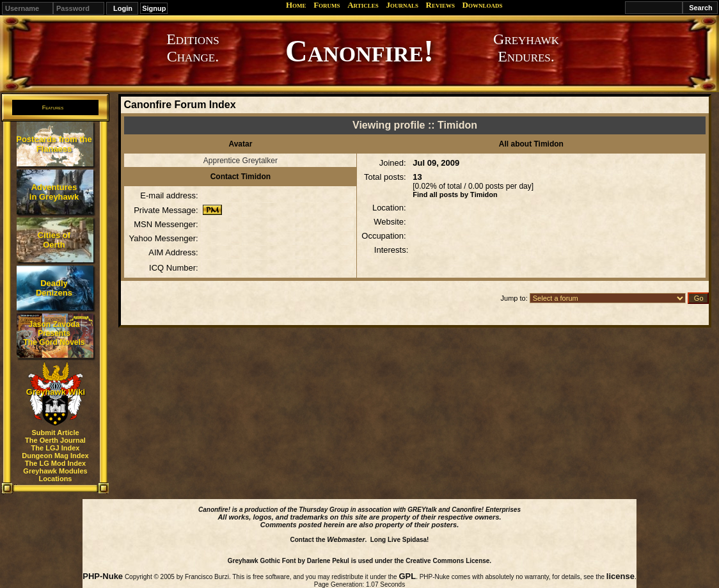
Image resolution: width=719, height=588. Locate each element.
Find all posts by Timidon (455, 195)
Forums (327, 5)
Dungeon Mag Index (55, 456)
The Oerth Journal (55, 440)
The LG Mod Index (55, 463)
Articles (363, 5)
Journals (402, 5)
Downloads (483, 5)
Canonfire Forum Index (179, 105)
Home (296, 5)
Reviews (440, 5)
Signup (154, 8)
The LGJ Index (56, 448)
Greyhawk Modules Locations (55, 475)
